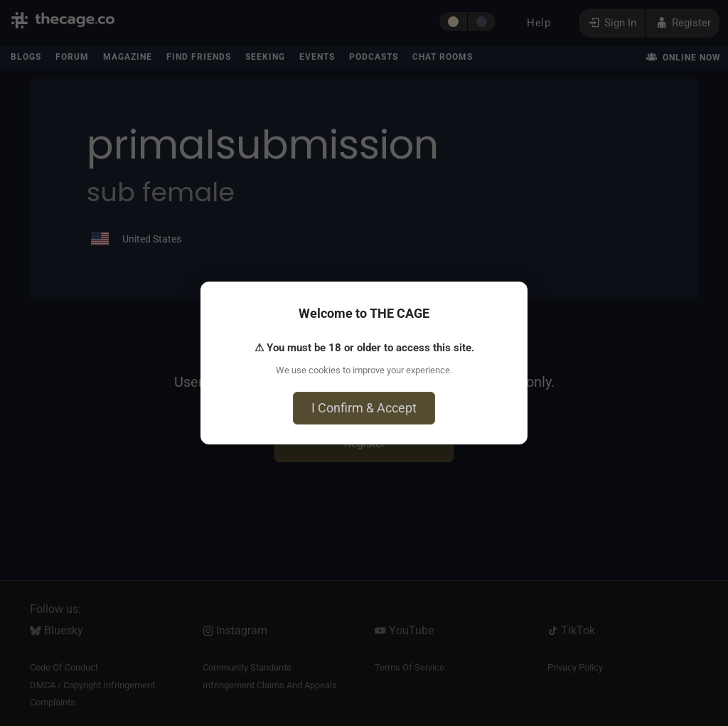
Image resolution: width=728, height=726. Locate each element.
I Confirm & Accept (364, 408)
